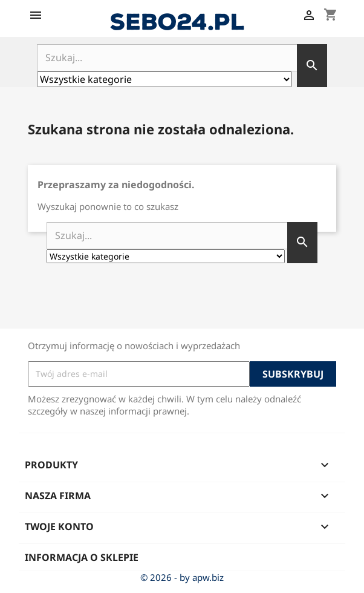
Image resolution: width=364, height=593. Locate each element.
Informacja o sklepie (82, 557)
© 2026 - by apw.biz (182, 577)
